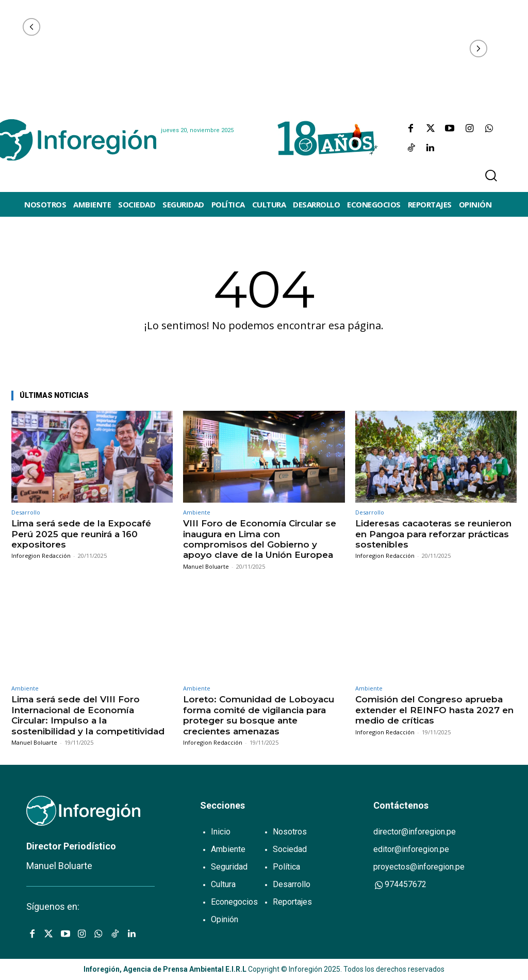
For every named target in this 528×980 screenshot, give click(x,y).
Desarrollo (26, 512)
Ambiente (197, 512)
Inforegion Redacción (41, 556)
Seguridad (229, 867)
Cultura (223, 884)
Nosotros (290, 832)
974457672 (400, 885)
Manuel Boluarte (206, 566)
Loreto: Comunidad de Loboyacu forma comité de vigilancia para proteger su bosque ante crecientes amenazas (259, 715)
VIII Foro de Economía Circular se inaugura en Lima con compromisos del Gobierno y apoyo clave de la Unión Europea (260, 539)
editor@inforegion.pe (411, 849)
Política (286, 867)
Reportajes (292, 902)
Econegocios (234, 902)
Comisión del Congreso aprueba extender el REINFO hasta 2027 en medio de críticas (434, 710)
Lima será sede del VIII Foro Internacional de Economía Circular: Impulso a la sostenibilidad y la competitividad (88, 715)
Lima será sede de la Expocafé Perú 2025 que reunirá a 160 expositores (81, 534)
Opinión (225, 919)
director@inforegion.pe (415, 832)
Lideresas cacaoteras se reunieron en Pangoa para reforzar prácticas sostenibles (433, 534)
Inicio (221, 832)
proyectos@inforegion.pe (419, 867)
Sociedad (290, 849)
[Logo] (74, 140)
